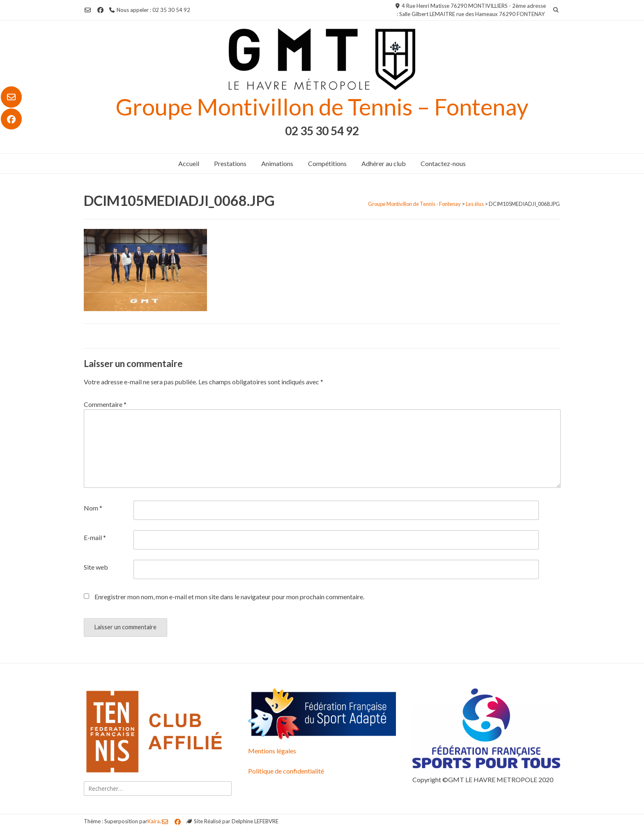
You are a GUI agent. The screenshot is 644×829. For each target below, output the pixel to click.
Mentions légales (272, 751)
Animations (277, 163)
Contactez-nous (443, 163)
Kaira (154, 821)
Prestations (230, 163)
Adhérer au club (384, 163)
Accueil (189, 163)
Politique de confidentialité (286, 771)
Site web (96, 567)
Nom (93, 508)
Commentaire (105, 404)
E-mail (95, 537)
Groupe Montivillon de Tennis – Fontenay (322, 107)
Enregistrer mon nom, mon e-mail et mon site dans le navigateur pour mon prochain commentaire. (229, 597)
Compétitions (327, 163)
